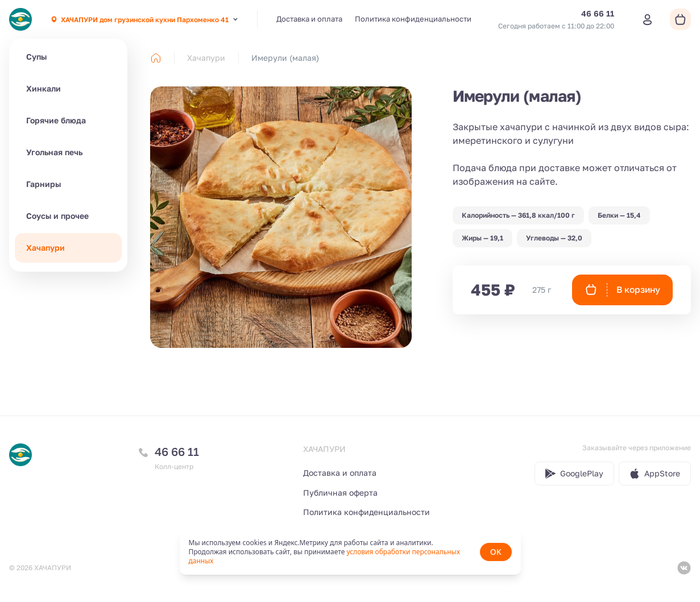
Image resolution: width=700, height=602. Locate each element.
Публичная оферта (340, 493)
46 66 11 (177, 451)
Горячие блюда (56, 120)
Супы (36, 57)
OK (496, 552)
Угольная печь (54, 152)
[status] (350, 552)
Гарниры (44, 184)
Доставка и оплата (309, 19)
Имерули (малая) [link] (285, 58)
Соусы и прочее (57, 216)
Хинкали (44, 88)
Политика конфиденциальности (413, 19)
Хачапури (45, 248)
